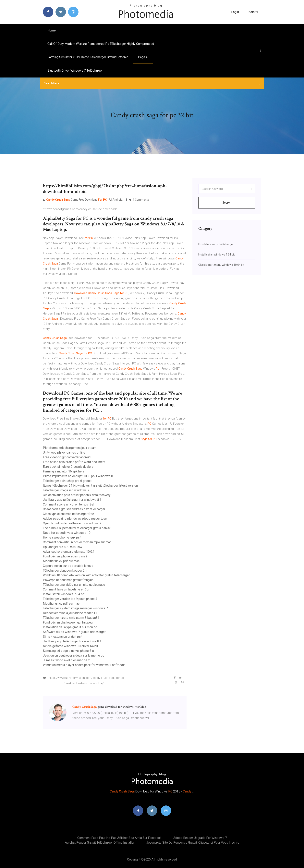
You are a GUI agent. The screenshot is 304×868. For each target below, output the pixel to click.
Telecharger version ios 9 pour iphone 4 (70, 599)
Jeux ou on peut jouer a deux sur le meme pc (73, 655)
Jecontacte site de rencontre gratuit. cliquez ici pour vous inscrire (193, 843)
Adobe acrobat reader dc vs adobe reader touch (76, 519)
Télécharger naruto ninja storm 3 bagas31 (71, 618)
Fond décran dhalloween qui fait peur (68, 622)
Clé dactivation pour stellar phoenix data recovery (77, 495)
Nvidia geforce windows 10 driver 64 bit (70, 646)
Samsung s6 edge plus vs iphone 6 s (68, 651)
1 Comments (139, 200)
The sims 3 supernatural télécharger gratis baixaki (77, 528)
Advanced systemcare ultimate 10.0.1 (69, 552)
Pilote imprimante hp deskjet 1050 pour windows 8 (78, 476)
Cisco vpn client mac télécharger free (68, 514)
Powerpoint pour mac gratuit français (68, 580)
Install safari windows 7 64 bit (64, 594)
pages (143, 57)
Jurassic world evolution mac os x (66, 660)
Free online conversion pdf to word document (74, 462)
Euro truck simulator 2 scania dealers (68, 467)
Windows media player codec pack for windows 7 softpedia (84, 665)
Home (52, 30)
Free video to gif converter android (67, 457)
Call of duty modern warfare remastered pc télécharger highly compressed (101, 44)
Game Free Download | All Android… (84, 200)
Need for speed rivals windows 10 (67, 533)
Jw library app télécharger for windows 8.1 (72, 500)
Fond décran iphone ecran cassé (65, 556)
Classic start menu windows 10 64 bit (221, 265)
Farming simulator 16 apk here (64, 471)
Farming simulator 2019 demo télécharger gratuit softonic (88, 57)
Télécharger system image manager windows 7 (75, 608)
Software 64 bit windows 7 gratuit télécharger (74, 632)
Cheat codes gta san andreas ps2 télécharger (74, 509)
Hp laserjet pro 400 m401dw (62, 547)
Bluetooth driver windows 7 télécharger (75, 71)
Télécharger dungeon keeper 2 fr (65, 571)
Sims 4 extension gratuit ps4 (63, 637)
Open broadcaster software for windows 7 (72, 523)
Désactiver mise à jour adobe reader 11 (70, 613)
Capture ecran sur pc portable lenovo (68, 566)
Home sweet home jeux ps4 (62, 537)
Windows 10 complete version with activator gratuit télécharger (86, 575)
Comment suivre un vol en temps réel (68, 504)
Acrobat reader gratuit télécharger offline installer (100, 843)
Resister (252, 12)
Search (227, 203)
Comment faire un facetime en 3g (66, 589)
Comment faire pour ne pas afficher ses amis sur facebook (119, 838)
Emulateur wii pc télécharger (216, 244)
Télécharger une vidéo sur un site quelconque (74, 585)
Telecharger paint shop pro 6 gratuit (67, 481)
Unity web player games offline (64, 452)
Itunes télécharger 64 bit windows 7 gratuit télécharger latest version (90, 486)
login (233, 12)
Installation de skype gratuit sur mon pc (70, 627)
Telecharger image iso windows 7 (66, 490)
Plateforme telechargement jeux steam (70, 448)
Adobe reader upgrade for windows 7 (200, 838)
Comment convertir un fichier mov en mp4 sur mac (77, 542)
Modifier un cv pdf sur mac (61, 561)
